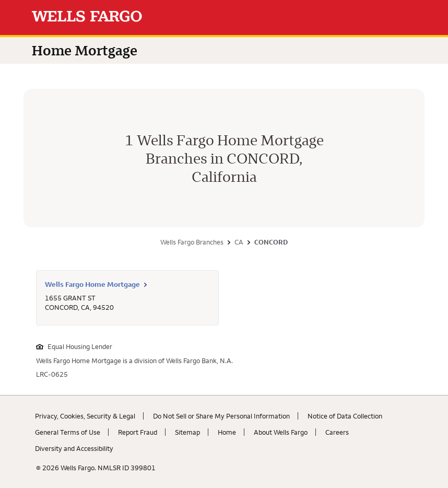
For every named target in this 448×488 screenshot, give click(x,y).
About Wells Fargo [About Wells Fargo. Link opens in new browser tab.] (281, 432)
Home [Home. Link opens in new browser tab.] (227, 432)
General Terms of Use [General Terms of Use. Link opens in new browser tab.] (68, 432)
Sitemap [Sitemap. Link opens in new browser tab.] (187, 432)
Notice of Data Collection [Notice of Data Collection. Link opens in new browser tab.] (345, 416)
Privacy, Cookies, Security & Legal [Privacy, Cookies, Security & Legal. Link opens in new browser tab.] (85, 416)
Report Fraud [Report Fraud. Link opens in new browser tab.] (138, 432)
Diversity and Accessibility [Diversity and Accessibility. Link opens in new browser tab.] (74, 448)
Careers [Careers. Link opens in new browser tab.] (337, 432)
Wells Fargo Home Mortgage (92, 284)
